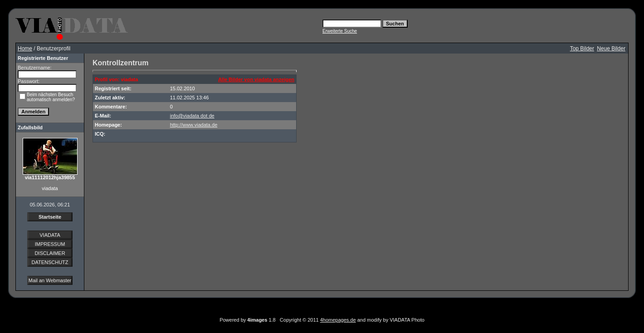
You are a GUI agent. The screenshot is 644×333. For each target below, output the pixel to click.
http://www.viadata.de (194, 125)
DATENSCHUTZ (50, 262)
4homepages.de (338, 320)
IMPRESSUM (50, 244)
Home (25, 49)
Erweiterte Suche (340, 31)
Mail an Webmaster (50, 280)
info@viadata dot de (192, 116)
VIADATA (50, 235)
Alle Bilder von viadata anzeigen (256, 79)
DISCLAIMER (50, 253)
